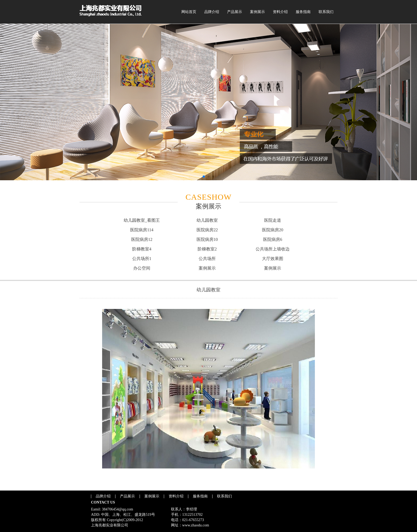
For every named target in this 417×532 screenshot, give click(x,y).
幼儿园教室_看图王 (142, 220)
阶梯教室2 (207, 249)
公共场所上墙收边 (273, 249)
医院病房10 (207, 239)
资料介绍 (280, 12)
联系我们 (326, 12)
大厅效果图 (273, 259)
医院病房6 (273, 239)
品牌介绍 (212, 12)
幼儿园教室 (207, 220)
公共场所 (207, 259)
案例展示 (257, 12)
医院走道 (273, 220)
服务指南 (303, 12)
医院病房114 (142, 230)
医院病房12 (142, 239)
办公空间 (142, 268)
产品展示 (235, 12)
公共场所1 (142, 259)
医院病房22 (207, 230)
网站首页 (189, 12)
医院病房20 (273, 230)
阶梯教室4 (142, 249)
